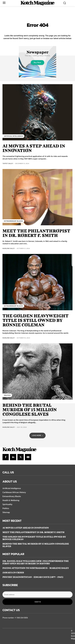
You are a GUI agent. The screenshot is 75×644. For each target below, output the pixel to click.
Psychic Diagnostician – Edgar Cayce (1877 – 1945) (33, 577)
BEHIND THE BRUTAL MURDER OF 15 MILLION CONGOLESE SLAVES (30, 409)
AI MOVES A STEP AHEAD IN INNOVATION (34, 148)
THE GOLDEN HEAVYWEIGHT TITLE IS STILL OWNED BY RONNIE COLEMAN (36, 320)
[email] (37, 595)
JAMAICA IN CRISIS (13, 573)
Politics (7, 395)
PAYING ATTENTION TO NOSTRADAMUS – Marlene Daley (36, 568)
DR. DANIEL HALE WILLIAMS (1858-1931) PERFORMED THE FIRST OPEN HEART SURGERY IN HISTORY (36, 562)
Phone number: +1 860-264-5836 (15, 618)
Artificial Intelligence (13, 136)
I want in (37, 602)
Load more (37, 435)
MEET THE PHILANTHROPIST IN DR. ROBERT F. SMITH (36, 233)
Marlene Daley (9, 248)
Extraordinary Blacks (13, 221)
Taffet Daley (8, 163)
